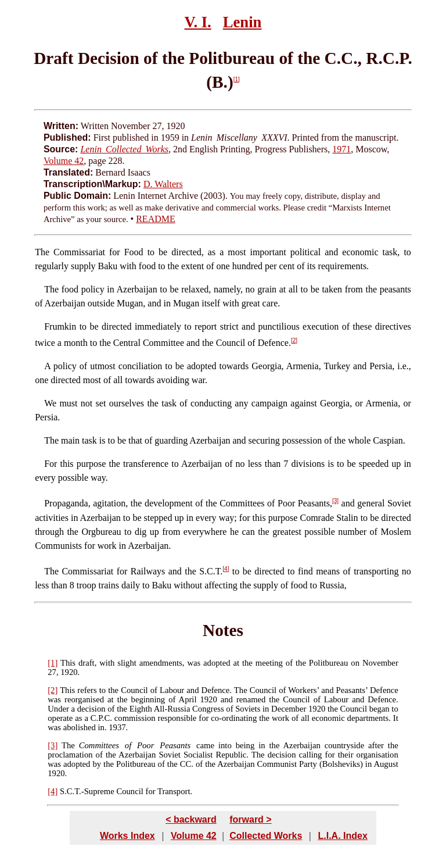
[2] (294, 340)
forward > (250, 819)
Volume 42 (64, 161)
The (42, 252)
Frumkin (60, 326)
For (51, 464)
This (68, 663)
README (156, 219)
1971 (341, 149)
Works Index (127, 836)
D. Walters (163, 184)
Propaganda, (67, 504)
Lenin (242, 22)
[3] (335, 501)
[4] (226, 569)
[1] (237, 79)
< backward (191, 819)
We (50, 403)
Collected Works (266, 836)
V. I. (198, 22)
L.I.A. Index (342, 836)
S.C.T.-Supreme (87, 791)
